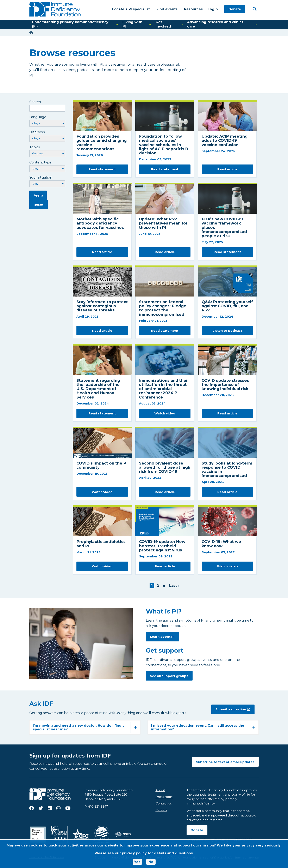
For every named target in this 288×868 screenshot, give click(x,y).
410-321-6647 (98, 807)
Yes (137, 862)
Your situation (41, 177)
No (151, 862)
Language (38, 117)
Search (35, 102)
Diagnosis (37, 132)
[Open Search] (255, 9)
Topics (35, 147)
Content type (40, 162)
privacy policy (134, 853)
